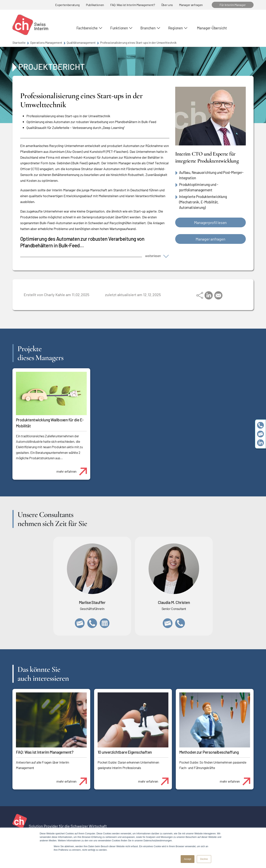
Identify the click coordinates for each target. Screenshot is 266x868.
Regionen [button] (175, 28)
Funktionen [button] (119, 28)
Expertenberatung (67, 5)
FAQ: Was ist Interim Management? (133, 5)
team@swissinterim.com (260, 434)
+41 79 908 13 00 (92, 623)
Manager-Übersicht (212, 28)
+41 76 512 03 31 (180, 623)
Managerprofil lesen (210, 222)
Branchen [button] (148, 28)
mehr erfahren (73, 469)
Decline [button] (204, 859)
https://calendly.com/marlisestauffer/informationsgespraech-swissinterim (105, 623)
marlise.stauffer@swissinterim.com (80, 623)
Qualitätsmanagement (81, 42)
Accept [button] (188, 859)
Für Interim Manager (233, 5)
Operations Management (46, 42)
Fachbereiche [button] (87, 28)
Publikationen (95, 5)
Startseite (19, 42)
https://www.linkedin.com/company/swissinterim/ (260, 443)
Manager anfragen (191, 5)
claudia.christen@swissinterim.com (168, 623)
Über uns (167, 5)
